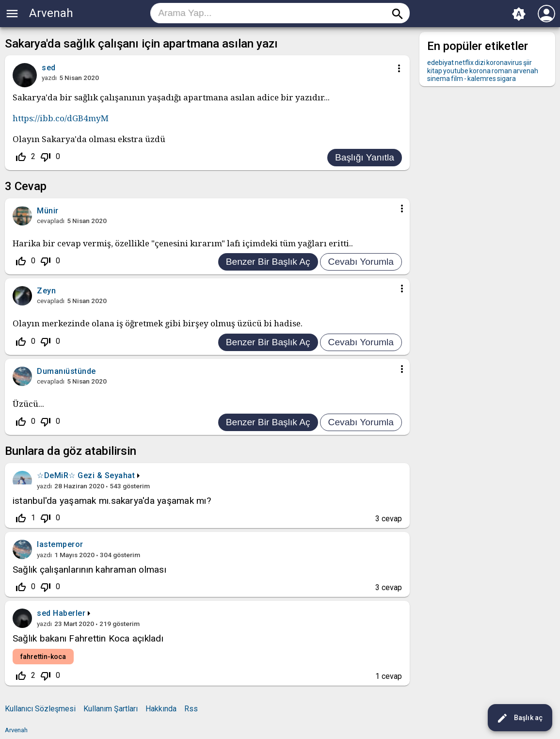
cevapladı (51, 221)
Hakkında (161, 709)
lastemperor (60, 544)
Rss (191, 709)
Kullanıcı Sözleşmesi (40, 709)
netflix (464, 63)
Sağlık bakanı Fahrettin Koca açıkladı (88, 638)
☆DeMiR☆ (56, 475)
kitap (435, 71)
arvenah (526, 71)
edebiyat (440, 63)
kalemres (482, 79)
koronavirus (504, 63)
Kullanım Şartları (111, 709)
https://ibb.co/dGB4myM (61, 118)
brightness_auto (519, 14)
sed (44, 613)
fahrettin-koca (43, 657)
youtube (456, 71)
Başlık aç (520, 718)
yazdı (49, 78)
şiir (528, 63)
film (457, 79)
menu (12, 14)
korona (480, 71)
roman (502, 71)
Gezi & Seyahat (106, 475)
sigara (506, 79)
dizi (480, 63)
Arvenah (51, 13)
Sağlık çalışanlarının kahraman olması (89, 570)
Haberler (69, 613)
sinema (439, 79)
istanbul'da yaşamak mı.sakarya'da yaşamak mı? (112, 501)
